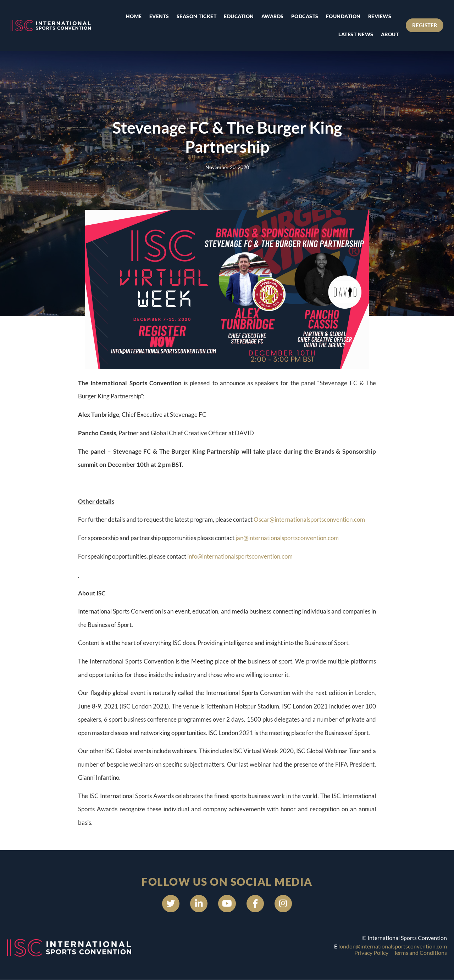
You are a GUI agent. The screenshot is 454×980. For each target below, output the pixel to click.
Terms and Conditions (420, 953)
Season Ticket (196, 16)
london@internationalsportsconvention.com (393, 947)
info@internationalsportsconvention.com (240, 556)
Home (134, 16)
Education (239, 16)
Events (159, 16)
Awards (272, 16)
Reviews (380, 16)
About (390, 34)
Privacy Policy (371, 953)
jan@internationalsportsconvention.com (287, 538)
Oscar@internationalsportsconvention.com (309, 519)
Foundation (343, 16)
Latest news (356, 34)
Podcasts (304, 16)
